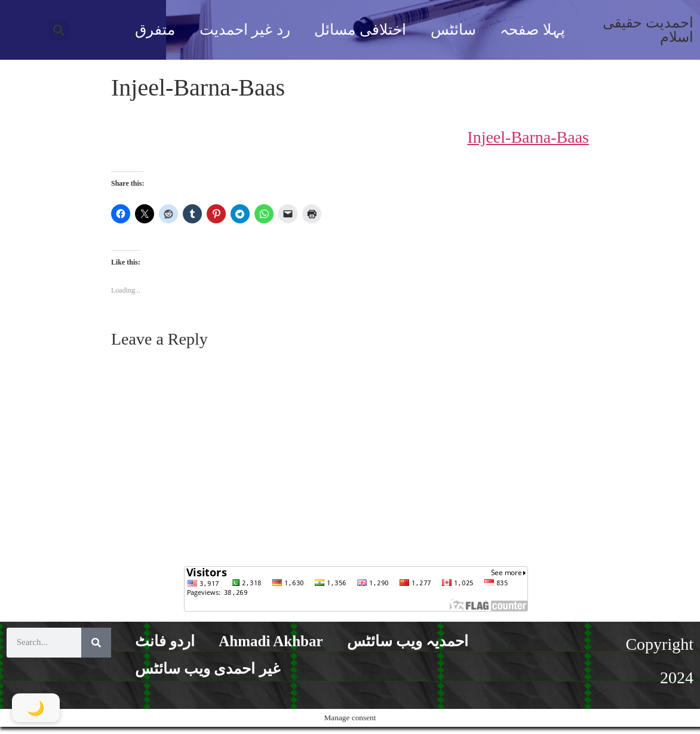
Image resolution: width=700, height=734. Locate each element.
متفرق (155, 30)
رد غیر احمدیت (245, 30)
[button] (59, 30)
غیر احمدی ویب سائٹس (208, 669)
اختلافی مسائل (360, 30)
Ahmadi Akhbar (271, 641)
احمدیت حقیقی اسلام (648, 30)
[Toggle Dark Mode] (36, 708)
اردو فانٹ (165, 641)
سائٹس (453, 30)
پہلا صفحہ (532, 30)
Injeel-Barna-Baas (528, 137)
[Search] (96, 643)
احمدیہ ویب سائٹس (408, 641)
